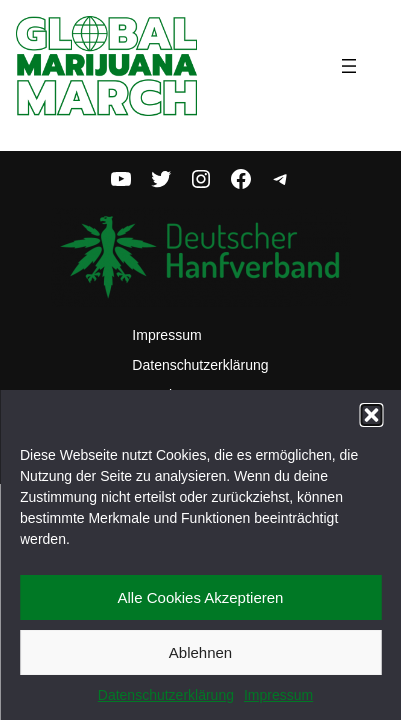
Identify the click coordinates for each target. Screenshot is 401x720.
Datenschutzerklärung (166, 695)
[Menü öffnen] (361, 66)
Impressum (278, 695)
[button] (371, 415)
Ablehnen (200, 652)
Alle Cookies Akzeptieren (201, 597)
